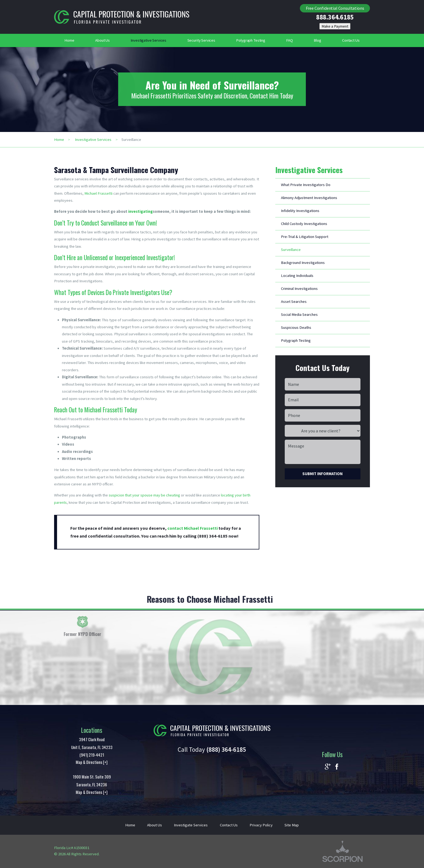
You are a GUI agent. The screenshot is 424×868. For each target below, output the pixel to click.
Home (59, 140)
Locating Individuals (297, 276)
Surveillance (291, 250)
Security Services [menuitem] (201, 40)
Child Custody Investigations (304, 224)
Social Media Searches (299, 314)
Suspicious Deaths (296, 327)
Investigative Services (93, 140)
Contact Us (229, 825)
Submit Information (322, 474)
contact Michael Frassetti (193, 528)
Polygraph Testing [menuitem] (251, 40)
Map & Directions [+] (92, 762)
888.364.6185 (335, 17)
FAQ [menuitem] (289, 40)
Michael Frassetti (98, 193)
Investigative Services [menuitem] (148, 40)
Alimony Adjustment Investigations (309, 198)
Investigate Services (191, 825)
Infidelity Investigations (300, 211)
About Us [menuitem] (102, 40)
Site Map (292, 825)
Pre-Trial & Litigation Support (305, 237)
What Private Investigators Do (306, 185)
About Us (155, 825)
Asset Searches (294, 302)
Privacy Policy (261, 825)
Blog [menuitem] (317, 40)
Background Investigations (303, 263)
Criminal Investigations (299, 289)
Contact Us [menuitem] (351, 40)
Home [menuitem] (69, 40)
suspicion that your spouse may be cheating (144, 495)
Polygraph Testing (296, 340)
